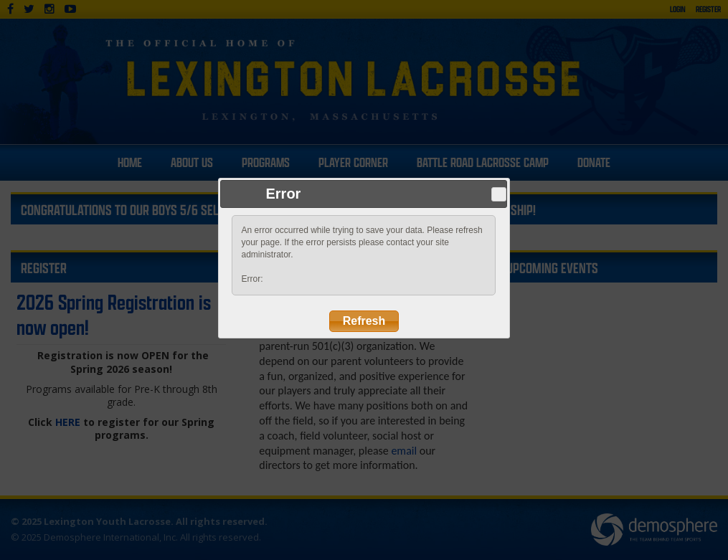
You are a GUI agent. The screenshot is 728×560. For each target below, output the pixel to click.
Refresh (364, 321)
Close (499, 194)
